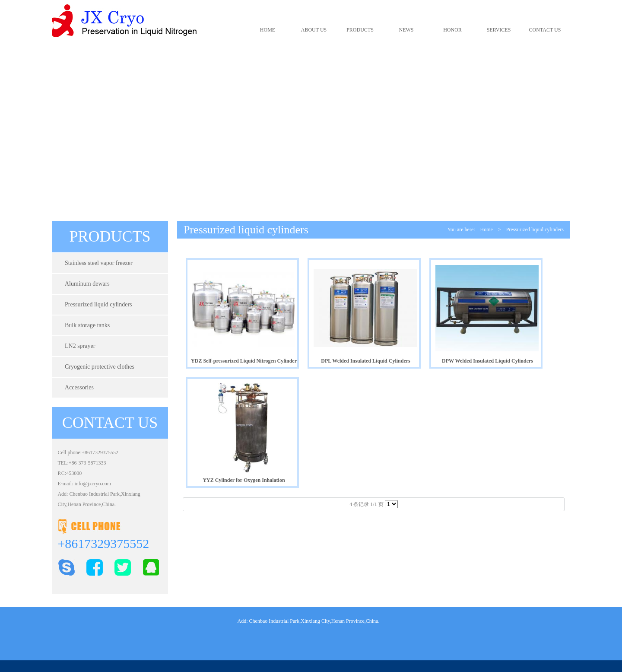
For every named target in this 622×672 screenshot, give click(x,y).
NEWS (406, 30)
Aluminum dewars (87, 284)
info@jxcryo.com (93, 484)
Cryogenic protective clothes (100, 367)
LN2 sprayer (80, 346)
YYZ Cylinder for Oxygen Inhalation (244, 480)
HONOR (452, 30)
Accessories (79, 387)
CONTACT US (545, 30)
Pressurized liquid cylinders (98, 304)
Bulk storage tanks (87, 325)
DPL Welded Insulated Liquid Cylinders (366, 361)
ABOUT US (314, 30)
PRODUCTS (360, 30)
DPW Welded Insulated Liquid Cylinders (487, 361)
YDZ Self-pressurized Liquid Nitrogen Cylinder (244, 361)
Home (487, 229)
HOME (268, 30)
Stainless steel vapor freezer (99, 263)
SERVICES (499, 30)
